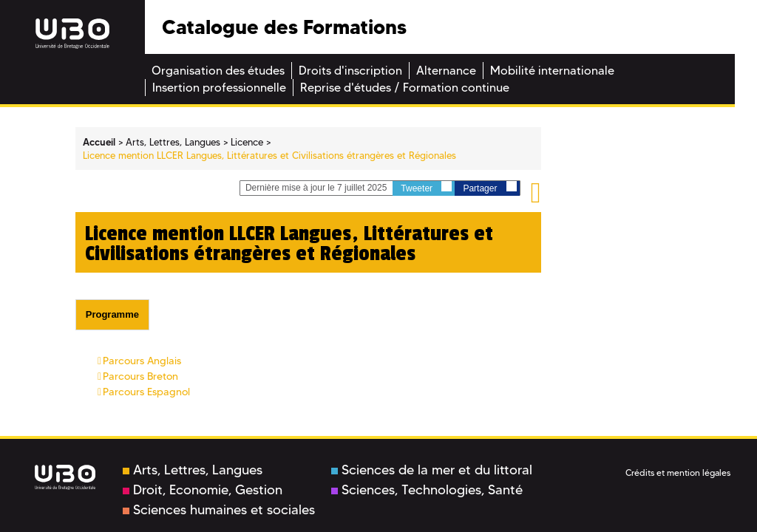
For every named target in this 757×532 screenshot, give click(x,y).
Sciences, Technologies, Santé (427, 490)
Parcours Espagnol (146, 392)
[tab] (112, 315)
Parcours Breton (140, 376)
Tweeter (426, 187)
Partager (489, 187)
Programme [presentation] (112, 315)
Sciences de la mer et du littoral (432, 470)
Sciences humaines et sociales (219, 510)
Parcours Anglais (142, 361)
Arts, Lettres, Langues (193, 470)
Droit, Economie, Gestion (203, 490)
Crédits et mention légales (678, 473)
